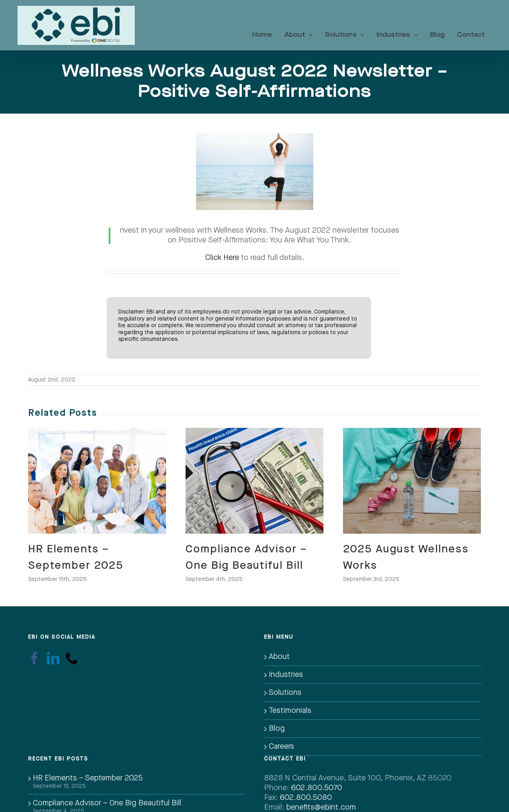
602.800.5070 (317, 788)
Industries (286, 675)
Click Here (222, 258)
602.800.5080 (306, 798)
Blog (277, 728)
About (279, 657)
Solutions (285, 693)
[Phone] (72, 658)
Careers (281, 746)
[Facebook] (34, 658)
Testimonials (290, 710)
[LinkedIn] (53, 658)
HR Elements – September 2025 (88, 778)
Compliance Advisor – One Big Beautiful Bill (107, 803)
